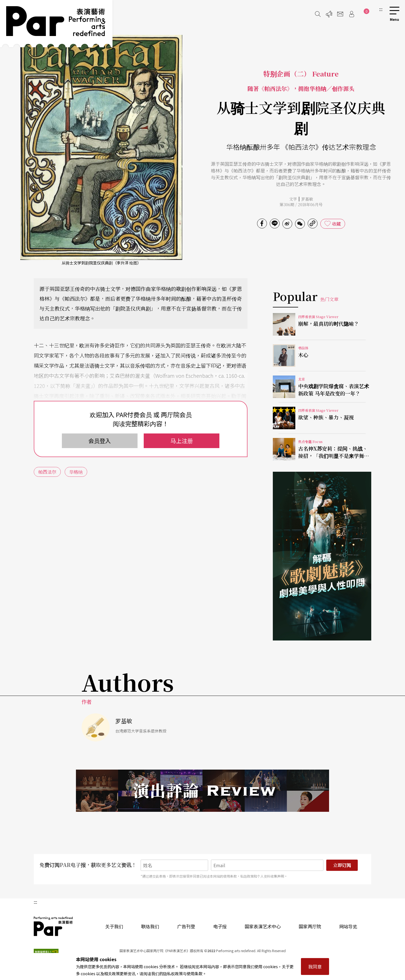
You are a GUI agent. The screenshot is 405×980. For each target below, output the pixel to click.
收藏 (336, 224)
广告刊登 (186, 926)
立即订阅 (342, 865)
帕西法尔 (47, 472)
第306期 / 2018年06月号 (301, 204)
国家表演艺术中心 (263, 926)
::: (381, 9)
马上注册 (182, 441)
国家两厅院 (310, 926)
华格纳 (76, 472)
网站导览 (348, 926)
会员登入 (100, 441)
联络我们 (150, 926)
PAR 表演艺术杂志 (53, 926)
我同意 (315, 966)
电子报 (220, 926)
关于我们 (114, 926)
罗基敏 (307, 199)
